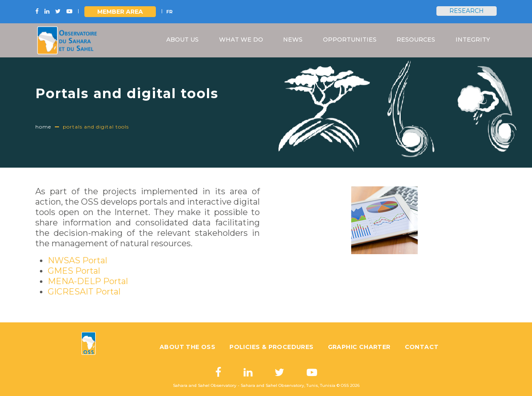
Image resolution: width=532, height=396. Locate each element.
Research (467, 11)
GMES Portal (74, 271)
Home (43, 127)
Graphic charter (359, 347)
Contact (422, 347)
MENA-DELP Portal (88, 281)
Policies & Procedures (271, 347)
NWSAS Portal (78, 260)
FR (169, 12)
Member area (120, 12)
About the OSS (187, 347)
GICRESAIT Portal (84, 292)
